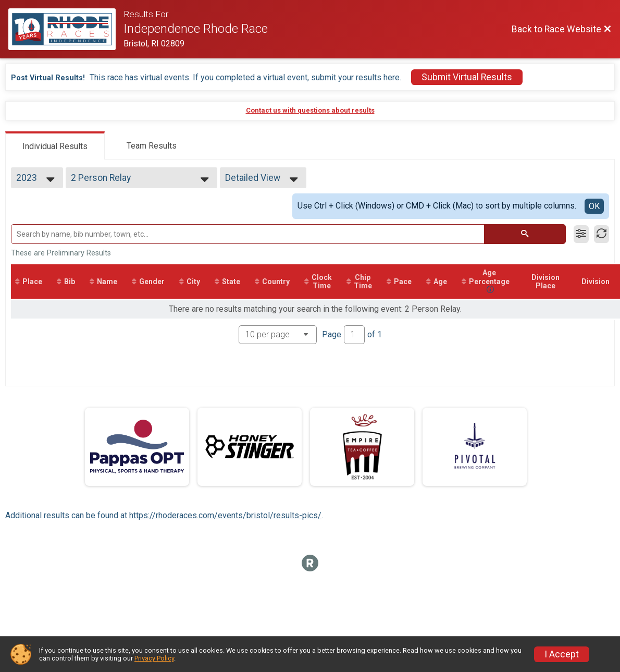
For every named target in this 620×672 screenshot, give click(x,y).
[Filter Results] (581, 234)
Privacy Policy (154, 658)
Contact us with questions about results (310, 110)
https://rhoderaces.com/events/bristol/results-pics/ (225, 515)
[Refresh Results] (602, 234)
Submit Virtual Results (467, 77)
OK (594, 206)
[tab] (55, 145)
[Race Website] (66, 29)
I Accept (562, 654)
